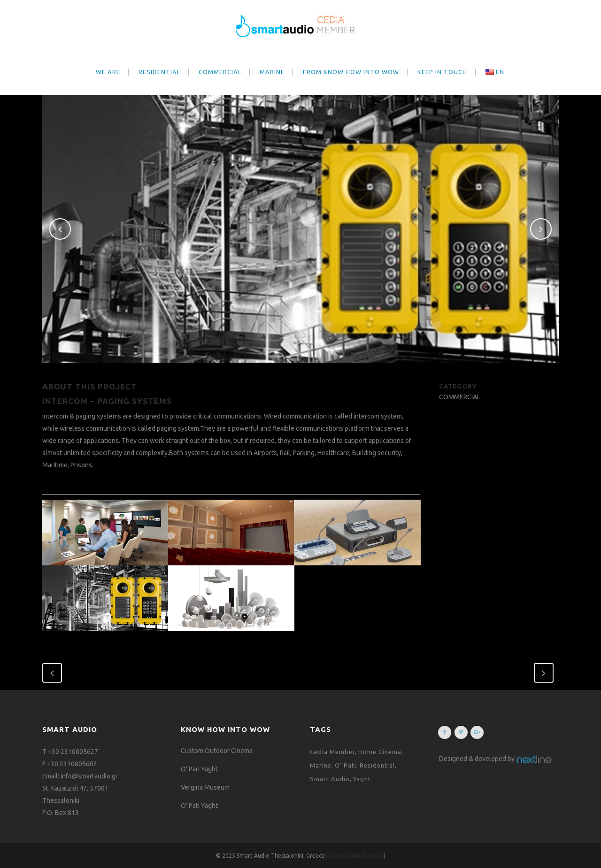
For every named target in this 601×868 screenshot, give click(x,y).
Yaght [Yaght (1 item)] (362, 779)
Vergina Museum (205, 787)
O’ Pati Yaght (199, 806)
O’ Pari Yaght (199, 769)
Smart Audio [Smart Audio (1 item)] (330, 779)
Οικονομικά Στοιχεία (357, 856)
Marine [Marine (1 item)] (321, 765)
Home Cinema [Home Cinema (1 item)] (380, 752)
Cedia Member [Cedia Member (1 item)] (332, 752)
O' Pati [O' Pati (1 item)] (346, 765)
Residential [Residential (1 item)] (377, 765)
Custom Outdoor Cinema (217, 751)
